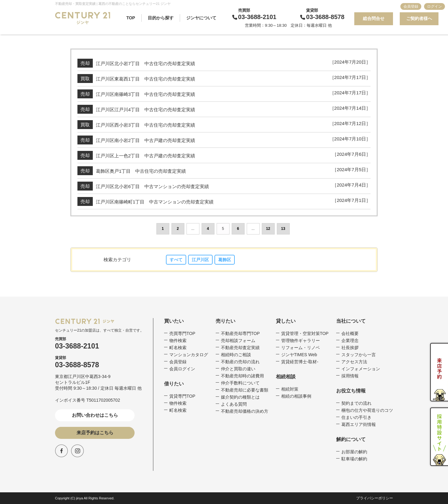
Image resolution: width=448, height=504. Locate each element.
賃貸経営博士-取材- (300, 362)
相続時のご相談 (236, 355)
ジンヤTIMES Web (299, 355)
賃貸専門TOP (182, 396)
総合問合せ (374, 18)
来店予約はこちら (95, 433)
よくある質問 (234, 404)
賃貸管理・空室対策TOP (305, 333)
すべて (176, 260)
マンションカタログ (189, 355)
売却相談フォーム (238, 341)
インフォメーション (361, 369)
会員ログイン (182, 369)
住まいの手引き (356, 417)
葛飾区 (225, 260)
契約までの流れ (356, 403)
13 (283, 229)
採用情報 (350, 376)
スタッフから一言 (359, 355)
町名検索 (178, 348)
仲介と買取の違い (238, 369)
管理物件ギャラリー (301, 341)
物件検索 (178, 341)
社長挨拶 (350, 348)
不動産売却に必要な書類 (245, 390)
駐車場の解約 (354, 459)
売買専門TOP (182, 333)
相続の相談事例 (296, 396)
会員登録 (411, 6)
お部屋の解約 (354, 452)
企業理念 (350, 341)
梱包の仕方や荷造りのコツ (367, 410)
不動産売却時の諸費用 (242, 376)
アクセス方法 (354, 362)
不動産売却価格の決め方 (245, 411)
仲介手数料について (240, 383)
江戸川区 (200, 260)
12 (268, 229)
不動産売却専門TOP (240, 333)
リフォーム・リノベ (301, 348)
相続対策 (290, 389)
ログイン (434, 6)
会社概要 (350, 333)
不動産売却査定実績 (240, 348)
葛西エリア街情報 (359, 424)
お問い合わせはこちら (95, 415)
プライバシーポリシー (375, 498)
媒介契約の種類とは (240, 397)
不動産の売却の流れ (240, 362)
